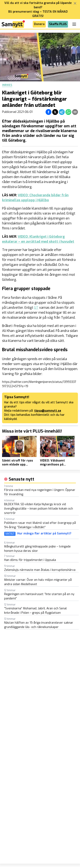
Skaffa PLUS (58, 24)
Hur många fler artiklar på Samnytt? (44, 534)
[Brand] (13, 24)
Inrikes (7, 85)
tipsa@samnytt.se (48, 411)
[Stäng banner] (75, 3)
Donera (39, 24)
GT (36, 308)
